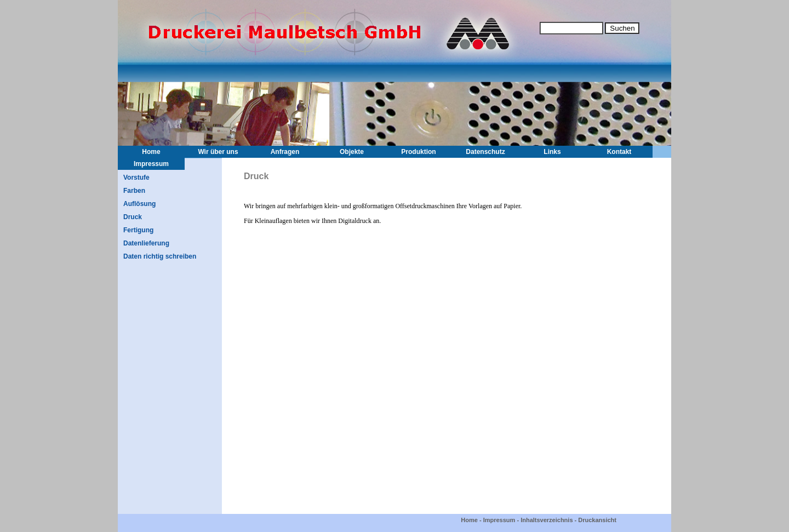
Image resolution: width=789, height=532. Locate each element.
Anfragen (285, 152)
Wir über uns (218, 152)
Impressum (151, 164)
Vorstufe (136, 178)
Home (151, 152)
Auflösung (139, 204)
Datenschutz (485, 152)
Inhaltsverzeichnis (547, 520)
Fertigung (138, 230)
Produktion (418, 152)
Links (552, 152)
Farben (134, 191)
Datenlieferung (146, 243)
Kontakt (619, 152)
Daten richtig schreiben (160, 256)
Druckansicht (597, 520)
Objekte (352, 152)
